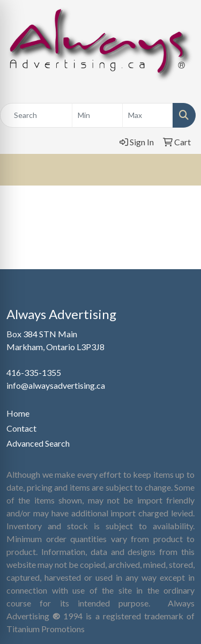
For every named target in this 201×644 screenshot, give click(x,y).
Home (18, 413)
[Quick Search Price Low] (97, 115)
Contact (21, 428)
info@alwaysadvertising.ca (56, 385)
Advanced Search (38, 443)
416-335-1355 (34, 372)
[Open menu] (180, 169)
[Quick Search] (36, 115)
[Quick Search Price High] (148, 115)
